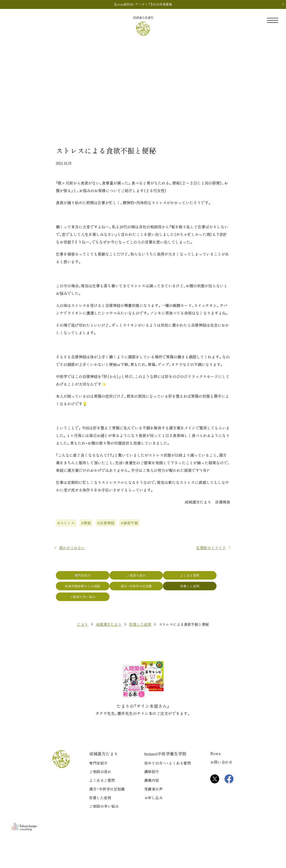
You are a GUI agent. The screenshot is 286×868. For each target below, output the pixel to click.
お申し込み (154, 828)
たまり (83, 655)
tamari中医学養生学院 (165, 784)
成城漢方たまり (109, 655)
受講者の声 (154, 819)
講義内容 (152, 811)
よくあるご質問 (102, 811)
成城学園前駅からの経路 (85, 602)
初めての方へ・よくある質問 (168, 793)
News (215, 784)
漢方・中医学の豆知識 (143, 602)
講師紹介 (152, 802)
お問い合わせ (221, 792)
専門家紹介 (85, 589)
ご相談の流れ (143, 589)
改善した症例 (201, 602)
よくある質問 (201, 589)
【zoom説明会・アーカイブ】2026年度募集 (143, 4)
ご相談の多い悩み (85, 616)
